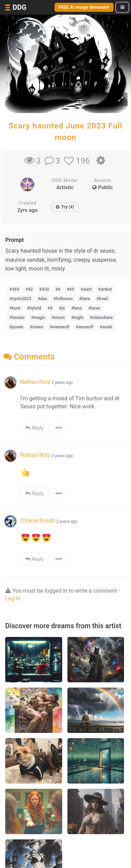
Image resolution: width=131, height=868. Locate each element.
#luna (77, 308)
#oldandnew (101, 318)
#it (50, 308)
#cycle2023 (20, 299)
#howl (102, 299)
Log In (13, 598)
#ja (62, 308)
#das (42, 299)
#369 (14, 289)
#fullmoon (63, 299)
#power (16, 327)
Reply (34, 428)
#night (77, 318)
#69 (70, 289)
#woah (106, 327)
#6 (58, 289)
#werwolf (85, 327)
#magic (38, 318)
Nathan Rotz (35, 382)
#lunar (94, 308)
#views (37, 327)
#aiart (86, 289)
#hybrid (34, 308)
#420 (44, 289)
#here (85, 299)
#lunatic (17, 318)
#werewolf (59, 327)
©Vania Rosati (37, 521)
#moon (58, 318)
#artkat (105, 289)
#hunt (15, 308)
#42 (29, 289)
